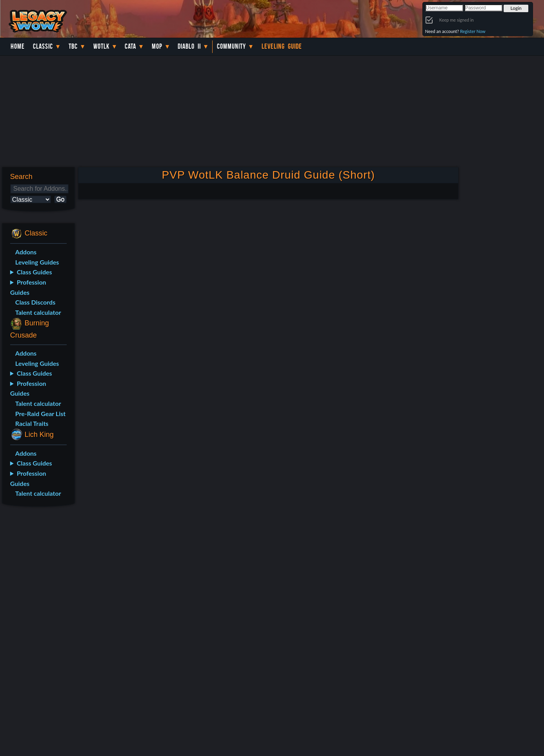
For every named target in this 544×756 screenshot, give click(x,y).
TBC (73, 46)
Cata (130, 46)
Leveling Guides (37, 262)
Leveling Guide (282, 46)
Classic (43, 46)
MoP (157, 46)
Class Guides (35, 272)
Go (60, 199)
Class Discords (35, 302)
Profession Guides (28, 287)
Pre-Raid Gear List (40, 414)
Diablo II (189, 46)
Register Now (473, 31)
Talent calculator (38, 312)
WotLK (101, 46)
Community (231, 46)
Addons (26, 252)
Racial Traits (32, 423)
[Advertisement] (37, 636)
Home (18, 46)
